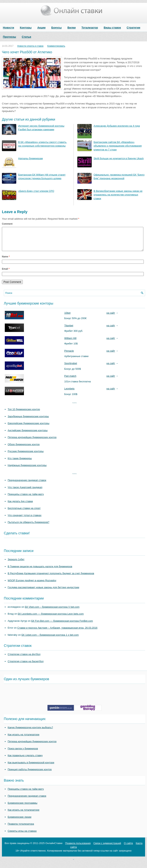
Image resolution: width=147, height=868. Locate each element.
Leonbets (69, 393)
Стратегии (134, 28)
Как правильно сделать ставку (25, 760)
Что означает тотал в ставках (25, 520)
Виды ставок (112, 28)
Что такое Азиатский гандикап (25, 492)
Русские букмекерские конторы (26, 456)
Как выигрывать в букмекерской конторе (31, 767)
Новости (9, 28)
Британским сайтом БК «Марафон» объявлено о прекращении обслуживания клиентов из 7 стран (118, 146)
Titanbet (69, 330)
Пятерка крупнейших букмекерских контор (32, 442)
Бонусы (56, 28)
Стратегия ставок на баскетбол (26, 666)
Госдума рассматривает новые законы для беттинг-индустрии (43, 592)
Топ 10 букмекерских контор (24, 414)
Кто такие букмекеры (20, 463)
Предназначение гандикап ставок (27, 485)
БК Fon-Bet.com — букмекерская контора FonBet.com (62, 625)
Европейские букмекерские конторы (29, 428)
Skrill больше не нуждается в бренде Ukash (119, 158)
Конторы (26, 28)
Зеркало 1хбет (16, 564)
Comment (7, 224)
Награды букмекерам (30, 158)
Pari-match (70, 381)
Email (6, 273)
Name (6, 261)
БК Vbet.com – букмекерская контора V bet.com (52, 611)
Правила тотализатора (21, 828)
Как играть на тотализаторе (24, 739)
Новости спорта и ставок (30, 46)
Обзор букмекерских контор (24, 449)
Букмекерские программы (22, 808)
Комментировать (56, 46)
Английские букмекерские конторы (28, 435)
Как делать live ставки (20, 506)
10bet (67, 317)
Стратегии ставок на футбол (24, 659)
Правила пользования (78, 848)
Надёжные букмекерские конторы (27, 470)
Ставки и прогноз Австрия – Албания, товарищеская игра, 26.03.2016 (57, 632)
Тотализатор (90, 28)
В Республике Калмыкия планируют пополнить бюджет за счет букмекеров (51, 578)
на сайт (111, 317)
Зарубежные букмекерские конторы (28, 421)
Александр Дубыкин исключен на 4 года (117, 126)
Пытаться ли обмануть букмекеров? (29, 527)
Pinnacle (69, 355)
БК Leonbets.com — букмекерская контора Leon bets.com (51, 618)
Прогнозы (9, 37)
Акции (41, 28)
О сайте (128, 848)
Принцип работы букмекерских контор (30, 774)
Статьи (27, 37)
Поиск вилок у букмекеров (23, 753)
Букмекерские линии (20, 822)
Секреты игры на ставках (22, 836)
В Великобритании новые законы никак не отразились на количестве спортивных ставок (118, 195)
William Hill (70, 343)
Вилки (71, 28)
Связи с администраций (107, 848)
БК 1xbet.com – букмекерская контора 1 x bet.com (50, 639)
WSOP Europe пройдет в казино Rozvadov (32, 585)
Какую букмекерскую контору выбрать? (30, 732)
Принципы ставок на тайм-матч (26, 499)
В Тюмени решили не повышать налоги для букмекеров (40, 571)
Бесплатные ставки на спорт (24, 513)
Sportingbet (71, 368)
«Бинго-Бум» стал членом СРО (36, 191)
